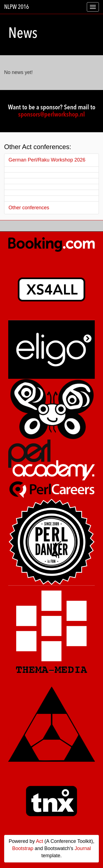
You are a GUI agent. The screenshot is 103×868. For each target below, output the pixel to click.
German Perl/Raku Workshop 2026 (47, 160)
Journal (83, 848)
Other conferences (29, 208)
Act (40, 841)
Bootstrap (23, 848)
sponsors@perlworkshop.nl (51, 115)
